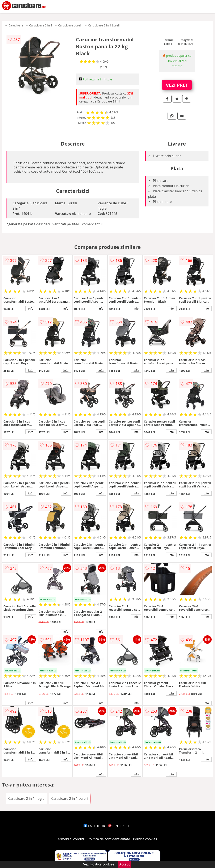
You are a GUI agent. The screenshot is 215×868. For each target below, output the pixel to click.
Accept (125, 864)
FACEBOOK (94, 826)
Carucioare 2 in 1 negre (26, 798)
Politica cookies (145, 839)
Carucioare (16, 25)
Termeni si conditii (70, 839)
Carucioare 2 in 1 (41, 25)
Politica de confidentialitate (109, 839)
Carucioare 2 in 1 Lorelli (104, 25)
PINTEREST (119, 826)
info (31, 309)
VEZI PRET (177, 85)
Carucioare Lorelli (70, 25)
